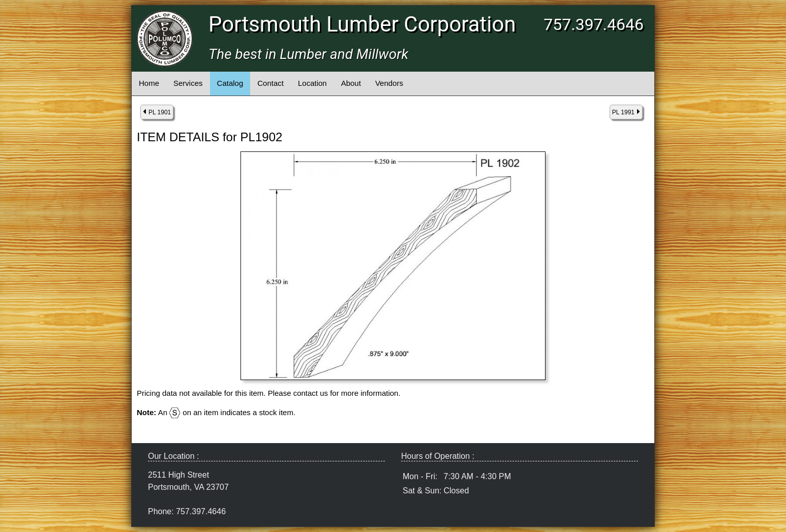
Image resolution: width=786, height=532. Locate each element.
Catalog (230, 83)
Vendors (389, 83)
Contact (270, 83)
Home (149, 83)
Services (188, 83)
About (351, 83)
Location (312, 83)
